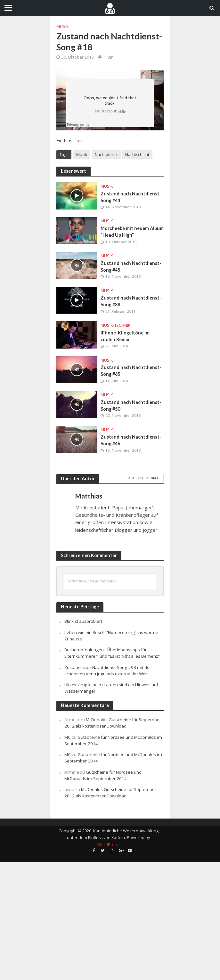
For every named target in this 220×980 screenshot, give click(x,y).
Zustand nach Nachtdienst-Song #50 (131, 406)
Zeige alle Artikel (143, 478)
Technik (122, 325)
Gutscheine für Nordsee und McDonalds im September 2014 (103, 775)
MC (68, 737)
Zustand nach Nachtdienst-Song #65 (131, 371)
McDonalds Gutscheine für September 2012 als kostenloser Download (113, 723)
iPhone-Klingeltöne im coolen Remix (125, 336)
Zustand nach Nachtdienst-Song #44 (131, 197)
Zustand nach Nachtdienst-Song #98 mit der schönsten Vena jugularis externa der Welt (108, 671)
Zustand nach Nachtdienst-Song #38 (131, 301)
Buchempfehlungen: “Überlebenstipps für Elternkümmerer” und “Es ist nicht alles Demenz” (112, 653)
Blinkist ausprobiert (83, 621)
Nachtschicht (137, 155)
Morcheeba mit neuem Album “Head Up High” (132, 232)
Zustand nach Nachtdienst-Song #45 (131, 267)
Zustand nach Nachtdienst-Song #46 (131, 440)
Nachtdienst (106, 155)
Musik (62, 26)
